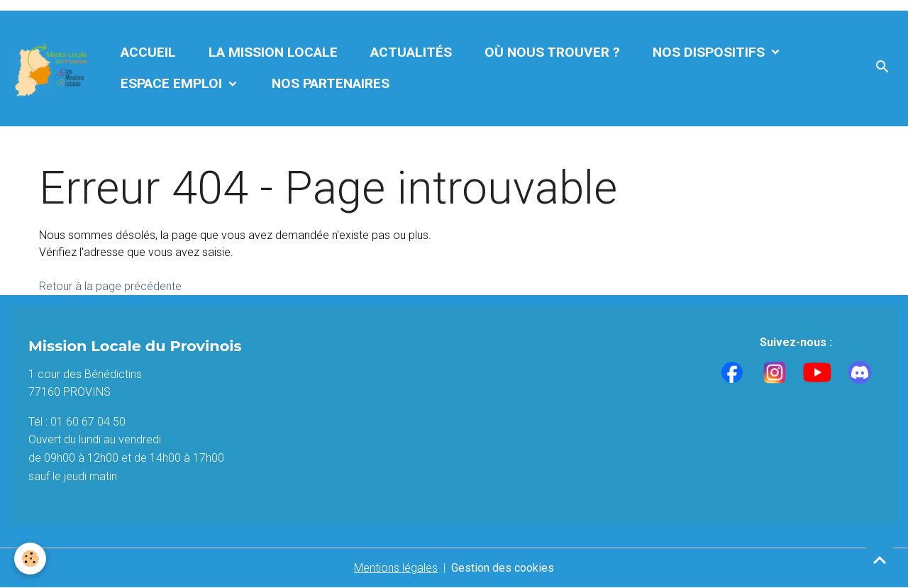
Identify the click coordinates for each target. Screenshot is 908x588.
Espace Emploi (173, 83)
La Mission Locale (273, 52)
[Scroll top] (880, 560)
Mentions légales (396, 568)
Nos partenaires (331, 83)
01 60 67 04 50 (88, 422)
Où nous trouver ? (552, 52)
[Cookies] (30, 559)
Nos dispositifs (710, 52)
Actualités (411, 52)
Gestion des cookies (503, 568)
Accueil (148, 52)
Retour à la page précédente (110, 286)
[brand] (52, 68)
